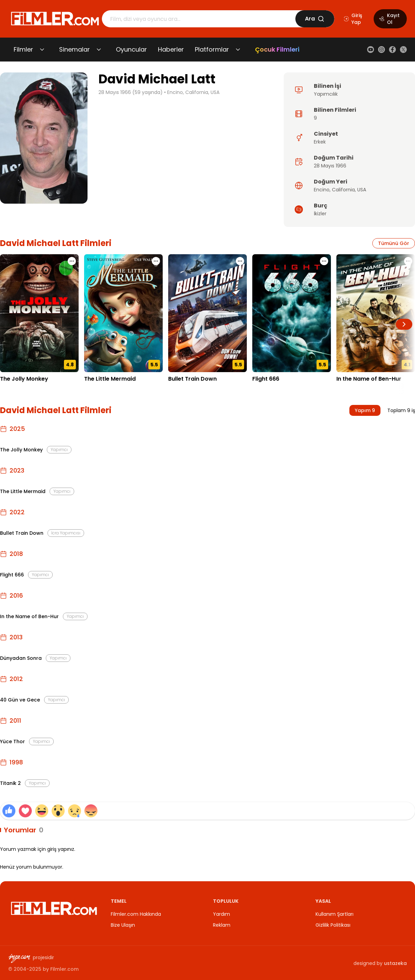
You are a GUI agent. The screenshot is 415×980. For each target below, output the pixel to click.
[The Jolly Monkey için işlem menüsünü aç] (72, 261)
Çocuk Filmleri (277, 49)
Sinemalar (75, 49)
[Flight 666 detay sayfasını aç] (292, 313)
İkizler (320, 214)
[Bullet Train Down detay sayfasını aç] (207, 313)
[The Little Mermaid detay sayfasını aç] (123, 313)
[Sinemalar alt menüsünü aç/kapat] (99, 50)
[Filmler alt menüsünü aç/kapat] (42, 50)
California (343, 190)
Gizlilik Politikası (333, 925)
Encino (322, 190)
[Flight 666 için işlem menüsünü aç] (324, 261)
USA (362, 190)
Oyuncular (131, 49)
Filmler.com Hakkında (136, 914)
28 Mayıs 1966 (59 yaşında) (131, 92)
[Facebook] (392, 50)
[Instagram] (381, 50)
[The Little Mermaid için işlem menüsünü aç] (156, 261)
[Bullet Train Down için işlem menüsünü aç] (240, 261)
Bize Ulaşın (123, 925)
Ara (315, 19)
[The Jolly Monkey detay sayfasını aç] (39, 313)
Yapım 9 (365, 410)
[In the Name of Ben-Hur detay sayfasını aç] (376, 313)
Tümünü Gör (394, 243)
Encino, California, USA (193, 92)
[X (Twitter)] (403, 50)
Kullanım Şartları (334, 914)
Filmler (23, 49)
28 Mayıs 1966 (330, 166)
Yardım (222, 914)
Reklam (222, 925)
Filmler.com (64, 969)
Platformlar (212, 49)
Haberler (171, 49)
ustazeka (395, 963)
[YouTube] (371, 50)
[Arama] (199, 19)
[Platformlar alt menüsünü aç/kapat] (238, 50)
